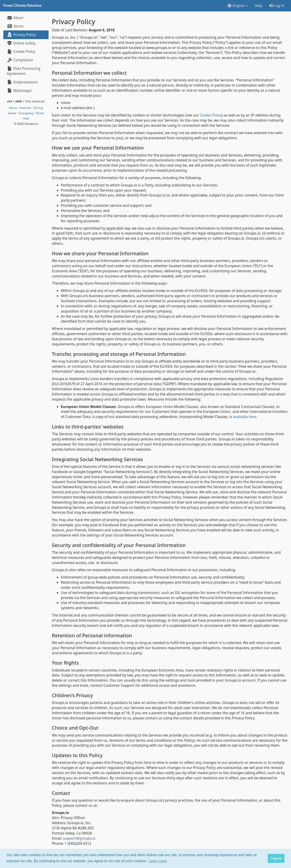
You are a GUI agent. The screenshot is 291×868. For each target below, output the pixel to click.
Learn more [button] (158, 861)
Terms (15, 26)
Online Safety (21, 43)
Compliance (20, 60)
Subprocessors (22, 82)
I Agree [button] (276, 858)
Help (259, 6)
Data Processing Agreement (23, 71)
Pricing (38, 108)
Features (26, 108)
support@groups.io (79, 838)
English (238, 6)
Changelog (26, 113)
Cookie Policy (21, 51)
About (15, 18)
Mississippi (19, 91)
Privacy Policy (21, 35)
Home (12, 113)
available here (245, 417)
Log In (277, 6)
